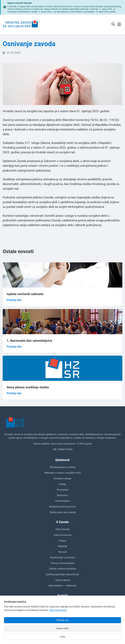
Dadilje (62, 484)
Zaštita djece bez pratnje (62, 512)
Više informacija (58, 610)
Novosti (62, 552)
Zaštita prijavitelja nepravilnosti (62, 574)
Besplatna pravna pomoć (62, 507)
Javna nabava (62, 580)
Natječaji (62, 546)
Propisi (62, 541)
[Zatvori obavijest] (121, 7)
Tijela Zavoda (62, 529)
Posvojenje (63, 490)
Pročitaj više (14, 300)
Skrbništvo (62, 495)
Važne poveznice (62, 535)
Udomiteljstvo (62, 501)
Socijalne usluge (62, 479)
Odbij (62, 637)
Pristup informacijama (63, 563)
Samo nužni (63, 628)
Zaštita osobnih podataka (62, 569)
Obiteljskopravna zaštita (63, 467)
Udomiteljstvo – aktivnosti (62, 586)
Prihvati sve (62, 620)
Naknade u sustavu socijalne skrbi (62, 473)
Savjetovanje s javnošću (62, 558)
